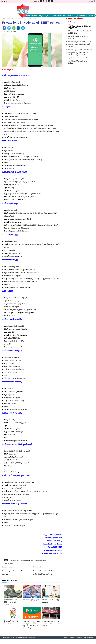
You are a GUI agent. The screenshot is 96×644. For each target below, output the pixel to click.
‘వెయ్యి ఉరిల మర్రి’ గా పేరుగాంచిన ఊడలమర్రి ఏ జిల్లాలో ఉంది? (78, 54)
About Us (66, 637)
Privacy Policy (79, 637)
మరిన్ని (92, 15)
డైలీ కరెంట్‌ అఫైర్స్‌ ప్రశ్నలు (31, 600)
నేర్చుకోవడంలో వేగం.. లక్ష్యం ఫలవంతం (51, 601)
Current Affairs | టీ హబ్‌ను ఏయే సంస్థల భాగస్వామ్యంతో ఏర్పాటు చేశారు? (46, 573)
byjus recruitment (14, 560)
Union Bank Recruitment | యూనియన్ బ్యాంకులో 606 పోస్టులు (51, 624)
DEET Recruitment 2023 (27, 560)
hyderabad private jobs (41, 560)
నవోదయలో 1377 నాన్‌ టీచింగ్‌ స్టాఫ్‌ (11, 623)
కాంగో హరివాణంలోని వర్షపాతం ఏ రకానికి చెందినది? (11, 602)
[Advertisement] (50, 8)
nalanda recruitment (10, 563)
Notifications (11, 19)
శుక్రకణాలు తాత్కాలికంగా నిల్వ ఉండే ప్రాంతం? (79, 46)
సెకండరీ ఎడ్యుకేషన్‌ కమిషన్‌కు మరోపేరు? (80, 50)
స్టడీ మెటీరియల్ (82, 15)
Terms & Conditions (88, 637)
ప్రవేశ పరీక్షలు (57, 15)
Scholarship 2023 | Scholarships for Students (14, 573)
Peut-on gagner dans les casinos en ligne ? (80, 23)
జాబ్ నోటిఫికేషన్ (68, 15)
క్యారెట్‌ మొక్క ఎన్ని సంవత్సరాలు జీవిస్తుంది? (77, 62)
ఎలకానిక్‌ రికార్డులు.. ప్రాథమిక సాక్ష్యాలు (79, 42)
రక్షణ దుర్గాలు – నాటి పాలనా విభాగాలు (80, 58)
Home (4, 19)
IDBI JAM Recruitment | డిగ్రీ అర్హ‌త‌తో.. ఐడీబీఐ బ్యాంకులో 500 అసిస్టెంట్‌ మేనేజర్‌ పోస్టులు (31, 625)
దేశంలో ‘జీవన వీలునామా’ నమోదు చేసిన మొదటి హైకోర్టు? (80, 32)
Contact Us (72, 637)
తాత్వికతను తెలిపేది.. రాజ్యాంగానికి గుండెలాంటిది (78, 38)
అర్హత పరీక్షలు (45, 15)
